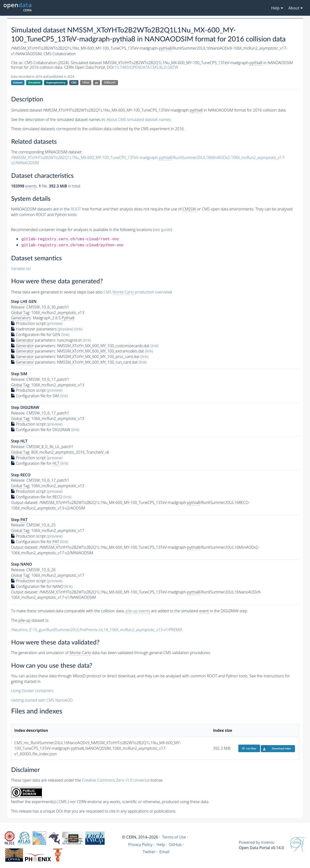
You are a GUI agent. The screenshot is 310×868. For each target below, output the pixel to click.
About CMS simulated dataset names (139, 120)
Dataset (18, 82)
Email (164, 852)
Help (161, 845)
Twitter (149, 852)
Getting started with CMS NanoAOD (42, 700)
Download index (276, 748)
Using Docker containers (32, 691)
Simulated (35, 82)
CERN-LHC (110, 82)
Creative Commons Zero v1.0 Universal (116, 780)
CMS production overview (137, 292)
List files (249, 748)
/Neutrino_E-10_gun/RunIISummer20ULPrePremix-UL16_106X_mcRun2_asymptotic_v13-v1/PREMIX (97, 630)
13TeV (86, 82)
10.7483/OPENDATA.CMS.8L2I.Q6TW (146, 67)
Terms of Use (174, 837)
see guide (162, 230)
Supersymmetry (56, 82)
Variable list (21, 269)
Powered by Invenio (257, 842)
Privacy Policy (140, 845)
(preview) (55, 323)
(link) (78, 329)
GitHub (175, 845)
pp (97, 82)
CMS (74, 82)
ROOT (76, 209)
